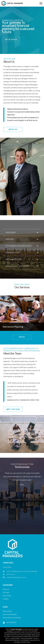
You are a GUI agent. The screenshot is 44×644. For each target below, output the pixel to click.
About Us (6, 589)
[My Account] (4, 623)
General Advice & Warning (12, 618)
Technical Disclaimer (10, 614)
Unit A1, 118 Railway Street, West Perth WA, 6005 (22, 571)
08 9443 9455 (11, 574)
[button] (41, 3)
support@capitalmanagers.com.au (16, 577)
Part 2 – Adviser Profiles (12, 638)
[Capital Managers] (12, 3)
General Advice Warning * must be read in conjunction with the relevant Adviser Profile (22, 641)
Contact (6, 599)
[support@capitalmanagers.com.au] (5, 577)
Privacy (36, 638)
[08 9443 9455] (5, 574)
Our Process (7, 596)
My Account (11, 622)
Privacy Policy (7, 611)
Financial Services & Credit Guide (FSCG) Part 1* (26, 636)
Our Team (6, 592)
